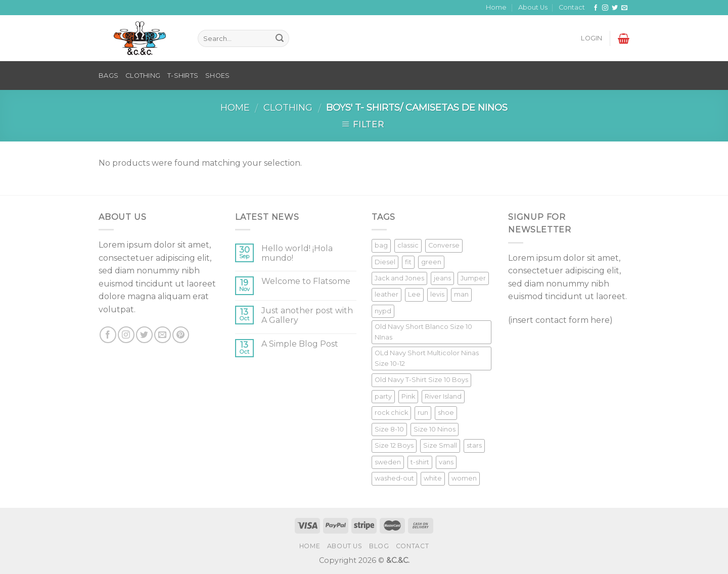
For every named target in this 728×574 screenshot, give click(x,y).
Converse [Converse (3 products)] (444, 245)
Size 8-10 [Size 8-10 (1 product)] (389, 429)
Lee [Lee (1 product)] (414, 294)
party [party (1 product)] (383, 396)
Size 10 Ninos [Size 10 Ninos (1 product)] (435, 429)
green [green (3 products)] (431, 262)
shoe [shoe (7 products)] (446, 413)
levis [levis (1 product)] (437, 294)
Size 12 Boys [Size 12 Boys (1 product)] (394, 445)
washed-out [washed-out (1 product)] (394, 478)
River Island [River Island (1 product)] (443, 396)
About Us (533, 7)
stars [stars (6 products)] (474, 445)
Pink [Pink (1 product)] (408, 396)
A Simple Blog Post (300, 344)
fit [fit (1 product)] (408, 262)
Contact (572, 7)
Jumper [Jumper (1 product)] (473, 278)
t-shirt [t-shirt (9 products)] (420, 462)
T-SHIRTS (183, 76)
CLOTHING (143, 76)
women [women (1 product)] (464, 478)
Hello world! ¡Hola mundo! (297, 253)
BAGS (108, 76)
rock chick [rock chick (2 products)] (391, 413)
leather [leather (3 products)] (386, 294)
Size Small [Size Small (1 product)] (440, 445)
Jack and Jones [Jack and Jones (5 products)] (399, 278)
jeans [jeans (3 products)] (442, 278)
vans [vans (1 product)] (446, 462)
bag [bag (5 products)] (381, 245)
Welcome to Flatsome (306, 281)
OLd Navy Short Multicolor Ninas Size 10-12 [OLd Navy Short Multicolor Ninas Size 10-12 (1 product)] (427, 358)
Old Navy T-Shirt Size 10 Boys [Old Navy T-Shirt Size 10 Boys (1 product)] (421, 380)
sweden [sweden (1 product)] (388, 462)
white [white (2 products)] (433, 478)
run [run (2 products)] (423, 413)
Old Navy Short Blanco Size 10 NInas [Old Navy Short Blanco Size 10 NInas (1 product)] (423, 332)
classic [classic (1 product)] (408, 245)
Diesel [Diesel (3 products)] (385, 262)
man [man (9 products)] (461, 294)
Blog (379, 546)
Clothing (288, 107)
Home (496, 7)
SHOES (217, 76)
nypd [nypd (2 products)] (383, 311)
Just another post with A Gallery (307, 315)
